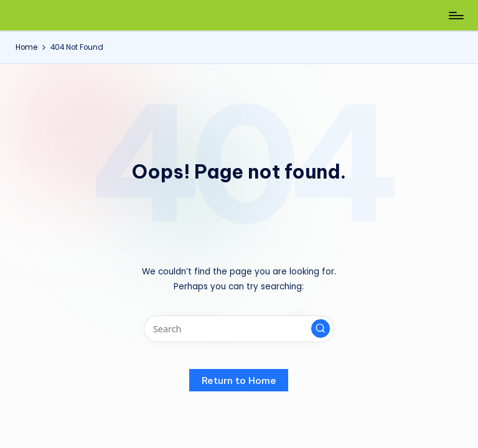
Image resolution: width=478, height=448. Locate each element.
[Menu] (455, 16)
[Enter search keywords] (239, 329)
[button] (321, 329)
